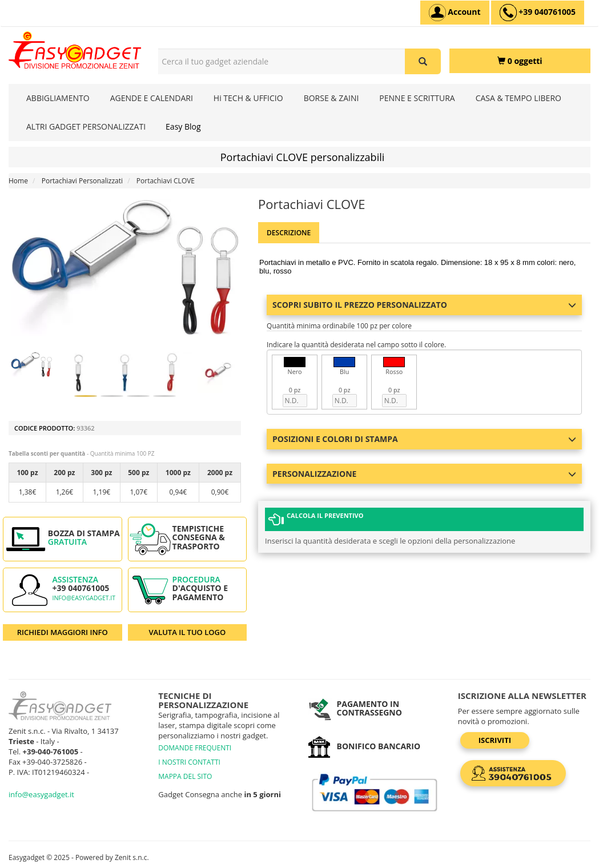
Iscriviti (495, 740)
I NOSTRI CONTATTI (189, 762)
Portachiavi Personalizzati (82, 181)
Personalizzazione (424, 474)
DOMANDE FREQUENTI (195, 748)
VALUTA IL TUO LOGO (187, 632)
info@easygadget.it (84, 598)
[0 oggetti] (520, 61)
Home (18, 181)
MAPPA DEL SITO (185, 776)
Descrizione (289, 233)
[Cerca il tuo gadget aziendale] (423, 61)
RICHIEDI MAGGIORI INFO (63, 632)
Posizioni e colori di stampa (424, 439)
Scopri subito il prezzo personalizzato (424, 305)
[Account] (455, 13)
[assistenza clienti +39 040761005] (538, 13)
